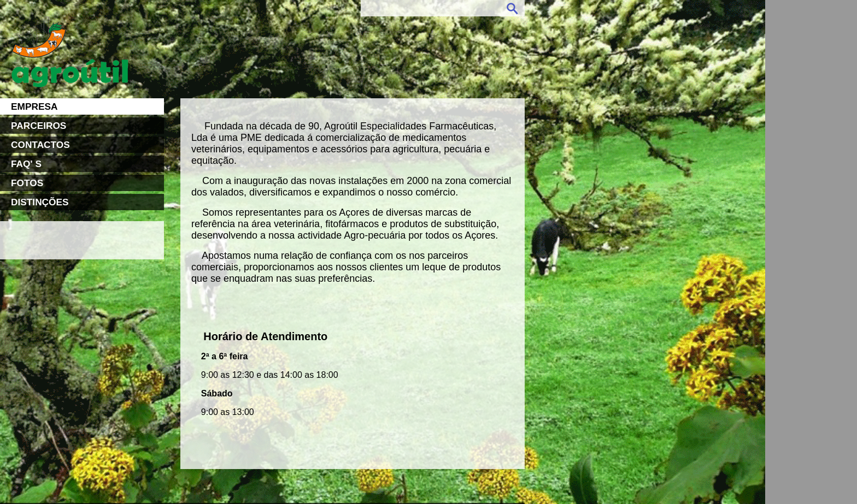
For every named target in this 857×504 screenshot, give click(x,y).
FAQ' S (26, 164)
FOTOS (27, 183)
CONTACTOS (40, 145)
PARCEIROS (39, 126)
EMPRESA (34, 106)
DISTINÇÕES (40, 202)
